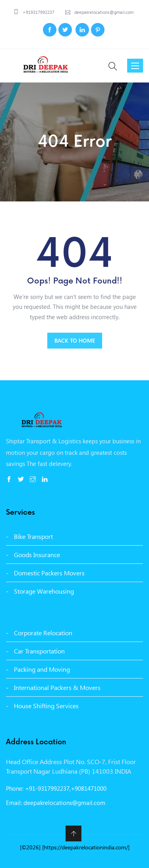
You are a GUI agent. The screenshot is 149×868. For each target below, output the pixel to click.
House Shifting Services (46, 706)
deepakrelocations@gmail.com (103, 12)
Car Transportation (39, 651)
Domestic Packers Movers (49, 573)
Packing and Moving (42, 669)
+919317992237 (38, 12)
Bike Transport (33, 536)
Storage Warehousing (44, 591)
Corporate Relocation (43, 633)
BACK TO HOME (75, 340)
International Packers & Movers (57, 687)
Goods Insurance (37, 555)
